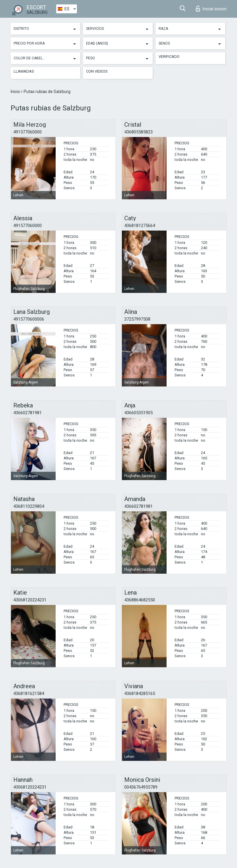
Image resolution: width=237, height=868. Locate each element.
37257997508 (137, 319)
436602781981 (28, 413)
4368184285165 (140, 694)
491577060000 (28, 132)
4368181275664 (140, 226)
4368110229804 (29, 506)
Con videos (97, 71)
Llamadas (24, 71)
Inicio (16, 92)
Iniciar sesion (211, 9)
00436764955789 (141, 787)
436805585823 (138, 132)
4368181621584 (29, 694)
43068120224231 (30, 600)
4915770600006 (29, 319)
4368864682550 (140, 600)
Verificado (169, 57)
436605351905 (138, 413)
